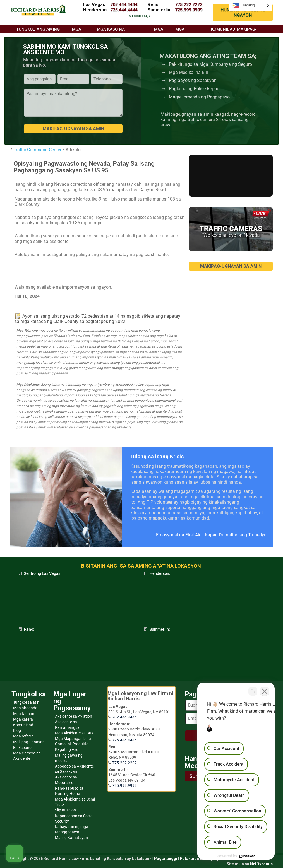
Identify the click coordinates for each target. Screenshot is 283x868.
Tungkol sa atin (26, 702)
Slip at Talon (65, 810)
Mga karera (23, 719)
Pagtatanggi (166, 859)
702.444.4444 (124, 5)
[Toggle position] (253, 690)
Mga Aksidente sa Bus (74, 733)
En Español (23, 748)
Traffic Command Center (37, 150)
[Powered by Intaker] (236, 856)
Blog (17, 730)
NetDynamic (261, 864)
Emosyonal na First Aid (179, 535)
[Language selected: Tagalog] (250, 5)
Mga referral (24, 736)
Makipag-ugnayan (29, 742)
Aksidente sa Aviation (74, 716)
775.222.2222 (189, 5)
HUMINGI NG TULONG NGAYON (243, 13)
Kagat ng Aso (67, 749)
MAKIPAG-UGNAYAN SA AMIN (231, 266)
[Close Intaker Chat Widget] (265, 690)
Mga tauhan (24, 714)
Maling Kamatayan (71, 838)
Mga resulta (163, 32)
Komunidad (23, 725)
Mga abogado (25, 708)
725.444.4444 (124, 10)
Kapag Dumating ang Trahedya (236, 535)
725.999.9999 (189, 10)
